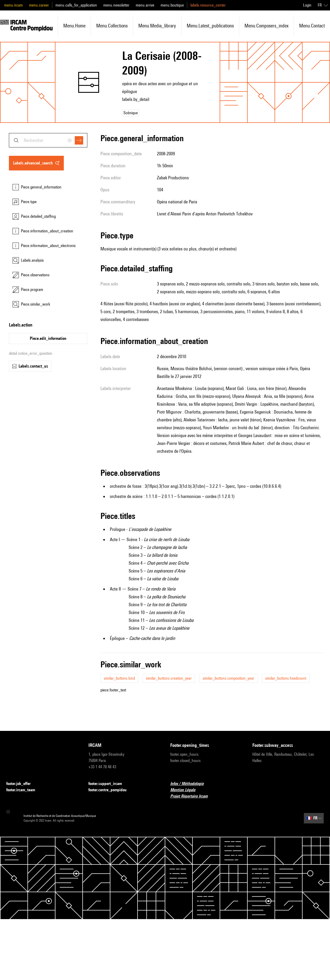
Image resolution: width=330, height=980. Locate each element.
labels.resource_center (208, 5)
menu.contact (312, 26)
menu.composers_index (266, 26)
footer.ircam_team (24, 790)
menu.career (39, 5)
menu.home (74, 26)
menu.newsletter (116, 5)
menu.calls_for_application (76, 5)
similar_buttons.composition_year (228, 678)
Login (307, 5)
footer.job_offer (22, 784)
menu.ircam (13, 5)
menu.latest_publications (210, 26)
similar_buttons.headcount (286, 678)
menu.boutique (172, 5)
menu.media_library (157, 26)
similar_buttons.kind (119, 678)
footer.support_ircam (108, 784)
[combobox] (48, 140)
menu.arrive (145, 5)
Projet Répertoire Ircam (192, 796)
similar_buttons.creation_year (169, 678)
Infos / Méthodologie (190, 784)
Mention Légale (186, 790)
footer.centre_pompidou (111, 790)
